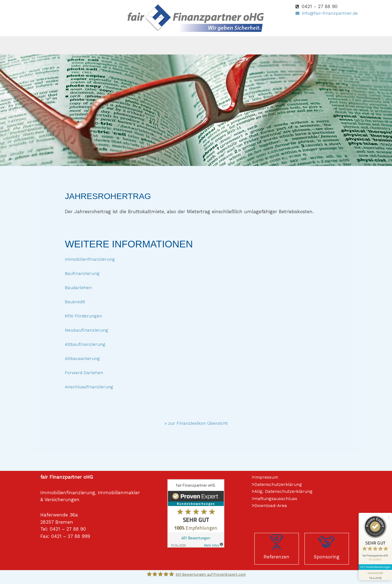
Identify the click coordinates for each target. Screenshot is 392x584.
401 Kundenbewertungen (373, 541)
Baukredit (76, 302)
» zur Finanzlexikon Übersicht (196, 423)
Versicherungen (155, 45)
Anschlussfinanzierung (91, 387)
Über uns (114, 45)
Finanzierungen (202, 45)
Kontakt (301, 45)
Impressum (267, 477)
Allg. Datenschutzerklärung (286, 491)
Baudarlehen (79, 287)
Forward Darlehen (85, 372)
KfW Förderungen (85, 316)
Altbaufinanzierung (87, 344)
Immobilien (245, 45)
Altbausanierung (84, 358)
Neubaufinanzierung (88, 330)
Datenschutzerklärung (280, 484)
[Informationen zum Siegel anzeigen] (373, 550)
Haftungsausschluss (277, 498)
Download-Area (272, 505)
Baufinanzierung (84, 273)
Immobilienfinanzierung (92, 259)
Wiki (275, 45)
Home (87, 45)
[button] (114, 45)
